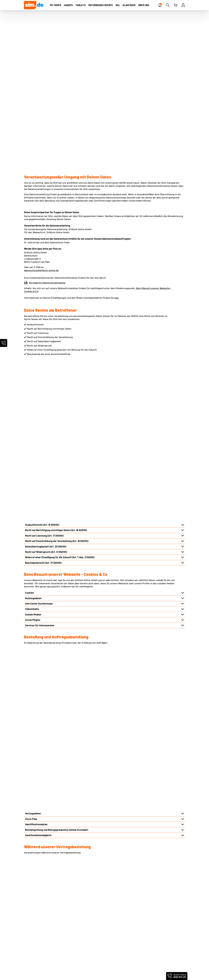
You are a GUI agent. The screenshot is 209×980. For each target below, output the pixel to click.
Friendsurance (114, 917)
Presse (28, 930)
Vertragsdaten (33, 459)
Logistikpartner (34, 705)
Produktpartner (34, 716)
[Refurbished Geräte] (101, 5)
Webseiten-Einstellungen (38, 917)
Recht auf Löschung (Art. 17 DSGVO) (44, 299)
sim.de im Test (114, 939)
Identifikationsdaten (36, 470)
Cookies (29, 356)
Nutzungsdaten (33, 362)
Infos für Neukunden (76, 917)
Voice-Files (31, 464)
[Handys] (68, 5)
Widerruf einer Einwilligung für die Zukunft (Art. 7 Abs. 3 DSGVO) (60, 321)
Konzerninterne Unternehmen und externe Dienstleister (55, 737)
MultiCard (112, 909)
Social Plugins (33, 383)
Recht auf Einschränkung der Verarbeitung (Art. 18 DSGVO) (57, 305)
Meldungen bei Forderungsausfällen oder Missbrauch (54, 589)
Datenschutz (31, 913)
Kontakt (70, 905)
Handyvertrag (155, 905)
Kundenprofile (33, 583)
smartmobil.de (43, 974)
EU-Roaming (72, 913)
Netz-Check (72, 921)
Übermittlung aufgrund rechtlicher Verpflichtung (51, 732)
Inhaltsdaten (32, 567)
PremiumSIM (29, 974)
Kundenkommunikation (38, 572)
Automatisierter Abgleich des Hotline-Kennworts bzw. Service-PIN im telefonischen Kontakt (75, 615)
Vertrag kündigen (75, 942)
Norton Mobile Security (119, 913)
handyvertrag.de (57, 974)
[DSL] (118, 5)
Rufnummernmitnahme (78, 909)
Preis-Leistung (32, 926)
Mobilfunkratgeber (159, 916)
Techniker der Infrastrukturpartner (44, 699)
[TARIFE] (56, 5)
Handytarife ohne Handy (161, 909)
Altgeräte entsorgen (76, 926)
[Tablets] (81, 5)
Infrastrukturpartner (36, 694)
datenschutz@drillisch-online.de (41, 152)
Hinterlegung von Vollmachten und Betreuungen (51, 578)
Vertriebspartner (34, 710)
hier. (117, 179)
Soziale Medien (33, 378)
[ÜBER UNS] (144, 5)
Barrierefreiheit (33, 947)
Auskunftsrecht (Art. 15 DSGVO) (42, 288)
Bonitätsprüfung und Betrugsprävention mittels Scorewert (57, 475)
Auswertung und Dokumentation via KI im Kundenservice (56, 621)
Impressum (30, 905)
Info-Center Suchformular (39, 367)
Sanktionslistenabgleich (38, 481)
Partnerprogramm (34, 934)
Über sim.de (31, 921)
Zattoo (110, 921)
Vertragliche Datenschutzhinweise (47, 164)
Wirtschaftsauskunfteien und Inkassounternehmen (53, 727)
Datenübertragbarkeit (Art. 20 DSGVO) (46, 310)
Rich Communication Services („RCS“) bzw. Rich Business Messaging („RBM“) (67, 556)
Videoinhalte (32, 373)
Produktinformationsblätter (39, 942)
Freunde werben (74, 930)
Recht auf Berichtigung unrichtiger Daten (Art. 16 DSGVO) (56, 294)
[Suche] (168, 5)
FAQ (67, 934)
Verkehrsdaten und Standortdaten (44, 551)
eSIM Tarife (113, 905)
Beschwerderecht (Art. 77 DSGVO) (43, 326)
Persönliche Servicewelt (78, 938)
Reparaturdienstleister (37, 721)
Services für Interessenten (40, 389)
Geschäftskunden (33, 938)
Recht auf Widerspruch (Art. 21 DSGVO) (46, 315)
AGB (26, 909)
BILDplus (111, 926)
